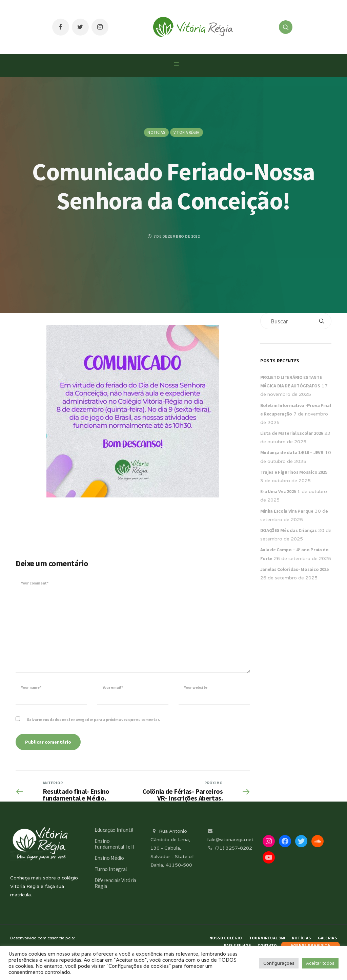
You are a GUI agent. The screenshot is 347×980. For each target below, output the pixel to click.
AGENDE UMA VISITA (310, 945)
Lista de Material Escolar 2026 (292, 433)
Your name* (31, 687)
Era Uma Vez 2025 (278, 491)
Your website (196, 687)
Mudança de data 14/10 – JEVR (292, 452)
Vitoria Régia (187, 132)
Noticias (156, 132)
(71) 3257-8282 (229, 848)
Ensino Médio (109, 858)
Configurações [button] (279, 963)
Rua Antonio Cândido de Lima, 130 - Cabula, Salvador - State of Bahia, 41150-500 (172, 848)
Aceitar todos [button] (320, 963)
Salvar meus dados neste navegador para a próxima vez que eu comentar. (93, 719)
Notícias (301, 938)
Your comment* (35, 583)
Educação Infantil (114, 830)
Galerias (327, 938)
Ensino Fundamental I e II (115, 844)
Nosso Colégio (226, 938)
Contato (267, 945)
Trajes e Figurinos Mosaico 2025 (294, 472)
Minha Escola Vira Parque (287, 511)
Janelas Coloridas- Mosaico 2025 (294, 569)
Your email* (113, 687)
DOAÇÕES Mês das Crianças (289, 530)
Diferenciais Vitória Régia (116, 883)
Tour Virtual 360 (267, 938)
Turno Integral (111, 869)
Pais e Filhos (237, 945)
